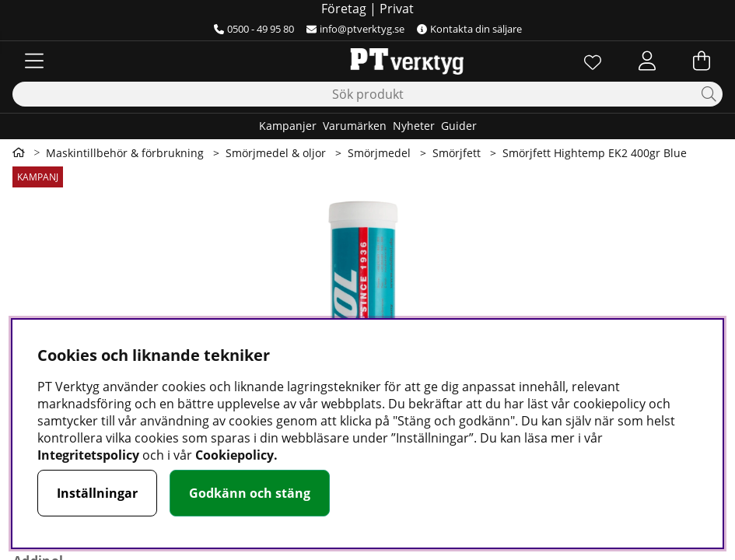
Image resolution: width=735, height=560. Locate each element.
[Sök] (367, 94)
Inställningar (97, 493)
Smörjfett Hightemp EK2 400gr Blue (595, 153)
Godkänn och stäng (250, 493)
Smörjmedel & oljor (276, 153)
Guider (459, 126)
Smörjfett (457, 153)
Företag (344, 9)
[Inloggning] (647, 61)
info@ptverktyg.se (355, 29)
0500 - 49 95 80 (254, 29)
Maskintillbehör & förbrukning (125, 153)
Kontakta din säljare (469, 29)
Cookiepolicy (234, 455)
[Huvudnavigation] (34, 61)
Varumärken (355, 126)
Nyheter (414, 126)
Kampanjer (288, 126)
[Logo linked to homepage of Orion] (367, 61)
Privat (397, 9)
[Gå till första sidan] (19, 152)
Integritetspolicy (88, 455)
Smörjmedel (379, 153)
